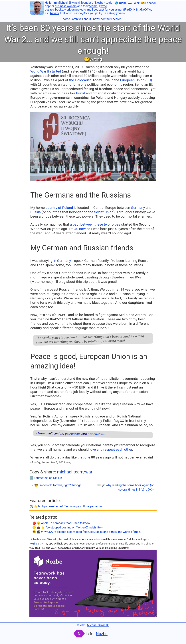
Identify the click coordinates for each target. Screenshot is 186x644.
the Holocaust (80, 80)
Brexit (81, 93)
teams (93, 6)
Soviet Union (104, 212)
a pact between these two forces (95, 224)
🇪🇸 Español (148, 3)
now (96, 19)
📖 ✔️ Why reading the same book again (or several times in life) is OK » (125, 487)
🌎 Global (121, 3)
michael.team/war (75, 472)
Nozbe (99, 3)
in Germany (62, 261)
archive (77, 19)
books (59, 10)
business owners (66, 6)
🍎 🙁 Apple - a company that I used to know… (62, 523)
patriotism (72, 434)
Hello (48, 3)
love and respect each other (111, 449)
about (87, 19)
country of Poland (59, 208)
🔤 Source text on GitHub (46, 478)
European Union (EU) (136, 80)
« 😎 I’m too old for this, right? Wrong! (56, 485)
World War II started (46, 71)
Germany (138, 208)
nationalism (96, 434)
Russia (36, 212)
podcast (99, 10)
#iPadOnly (129, 10)
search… (118, 19)
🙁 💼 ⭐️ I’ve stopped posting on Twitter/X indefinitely (67, 527)
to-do (109, 3)
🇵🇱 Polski (134, 3)
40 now (80, 229)
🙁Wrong (93, 59)
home (66, 19)
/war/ (69, 463)
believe (55, 13)
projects (81, 10)
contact (106, 19)
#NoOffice (146, 10)
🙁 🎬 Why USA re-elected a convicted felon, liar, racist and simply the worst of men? (87, 532)
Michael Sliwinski (68, 3)
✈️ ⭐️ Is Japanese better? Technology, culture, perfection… (67, 506)
